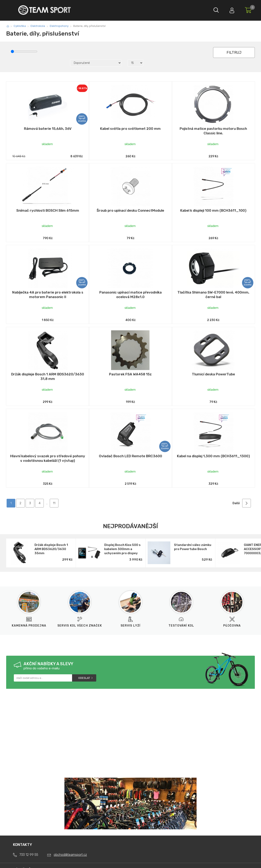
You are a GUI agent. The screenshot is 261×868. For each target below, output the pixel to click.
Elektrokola (38, 26)
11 (54, 503)
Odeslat (84, 678)
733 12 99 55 (29, 855)
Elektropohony (59, 26)
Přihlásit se (231, 9)
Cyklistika (20, 26)
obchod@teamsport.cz (70, 855)
